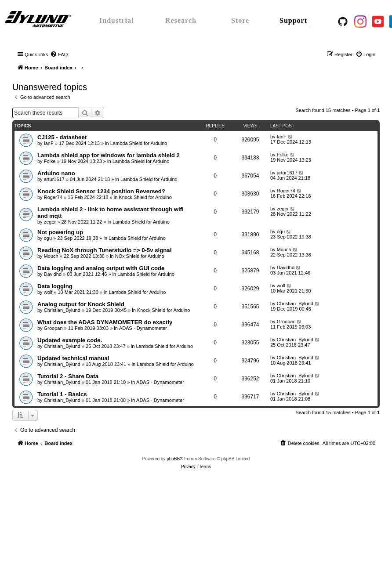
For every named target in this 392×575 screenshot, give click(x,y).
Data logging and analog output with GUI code (101, 268)
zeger (50, 222)
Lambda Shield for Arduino (139, 143)
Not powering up (60, 232)
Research (181, 20)
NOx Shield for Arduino (140, 256)
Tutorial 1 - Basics (62, 394)
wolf (48, 292)
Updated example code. (70, 340)
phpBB (173, 459)
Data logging (55, 286)
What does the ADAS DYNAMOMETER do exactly (105, 322)
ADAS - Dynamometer (143, 328)
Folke (50, 161)
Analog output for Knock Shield (81, 304)
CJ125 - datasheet (62, 137)
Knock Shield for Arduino (145, 197)
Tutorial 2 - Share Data (68, 376)
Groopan (53, 328)
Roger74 (53, 197)
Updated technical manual (73, 358)
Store (240, 20)
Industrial (116, 20)
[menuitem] (59, 54)
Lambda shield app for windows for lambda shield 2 (109, 155)
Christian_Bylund (62, 310)
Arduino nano (56, 173)
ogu (48, 238)
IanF (49, 143)
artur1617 (54, 179)
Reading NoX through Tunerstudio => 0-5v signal (104, 250)
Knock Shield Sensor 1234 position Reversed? (101, 191)
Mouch (51, 256)
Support (293, 20)
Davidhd (53, 274)
